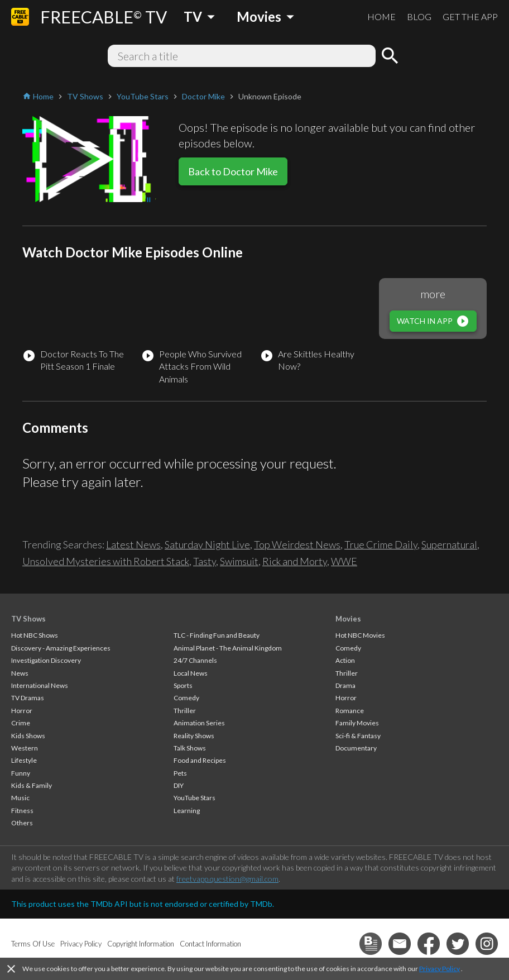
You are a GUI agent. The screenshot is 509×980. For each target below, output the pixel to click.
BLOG (419, 16)
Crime (21, 723)
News (20, 673)
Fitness (22, 811)
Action (345, 660)
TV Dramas (28, 698)
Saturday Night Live (207, 544)
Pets (180, 773)
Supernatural (449, 544)
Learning (187, 811)
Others (22, 823)
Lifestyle (24, 760)
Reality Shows (194, 736)
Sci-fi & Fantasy (358, 736)
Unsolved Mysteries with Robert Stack (106, 561)
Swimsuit (239, 561)
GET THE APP (470, 16)
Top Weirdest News (297, 544)
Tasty (205, 561)
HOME (381, 16)
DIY (179, 785)
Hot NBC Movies (360, 635)
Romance (350, 711)
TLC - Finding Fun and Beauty (217, 635)
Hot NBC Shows (35, 635)
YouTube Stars (195, 798)
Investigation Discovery (46, 660)
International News (40, 685)
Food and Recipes (200, 760)
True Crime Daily (381, 544)
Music (20, 798)
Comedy (186, 698)
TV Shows (28, 619)
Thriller (185, 711)
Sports (183, 685)
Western (25, 748)
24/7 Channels (195, 660)
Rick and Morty (295, 561)
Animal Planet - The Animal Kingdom (228, 648)
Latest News (133, 544)
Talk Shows (190, 748)
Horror (22, 711)
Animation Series (199, 723)
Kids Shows (28, 736)
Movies (348, 619)
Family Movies (357, 723)
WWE (344, 561)
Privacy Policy (440, 969)
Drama (345, 685)
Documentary (356, 748)
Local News (191, 673)
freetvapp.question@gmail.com (227, 879)
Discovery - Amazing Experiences (61, 648)
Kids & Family (32, 785)
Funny (21, 773)
